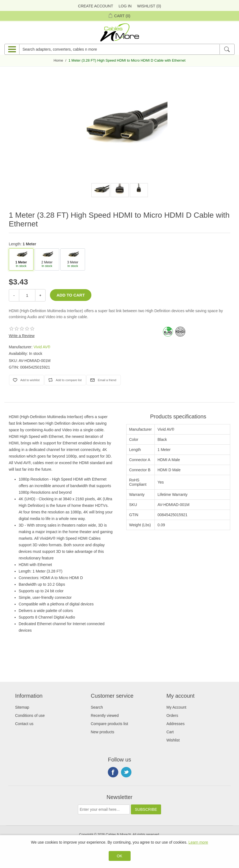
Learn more (198, 842)
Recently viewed (105, 715)
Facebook (113, 772)
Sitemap (22, 707)
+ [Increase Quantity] (40, 295)
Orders (172, 715)
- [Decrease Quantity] (14, 295)
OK (119, 856)
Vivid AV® (42, 347)
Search (97, 707)
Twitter (126, 772)
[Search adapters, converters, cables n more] (119, 49)
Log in (125, 6)
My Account (176, 707)
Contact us (24, 724)
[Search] (227, 49)
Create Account (95, 6)
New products (103, 732)
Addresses (175, 724)
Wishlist (173, 740)
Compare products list (109, 724)
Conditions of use (30, 715)
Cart (170, 732)
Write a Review (22, 336)
